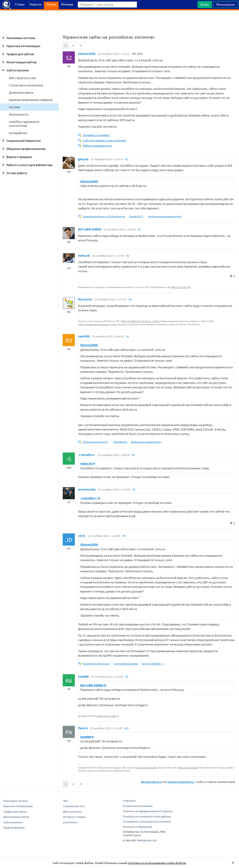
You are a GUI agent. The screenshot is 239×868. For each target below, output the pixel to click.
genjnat (83, 159)
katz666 (83, 676)
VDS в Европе (120, 442)
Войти (205, 4)
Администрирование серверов (31, 100)
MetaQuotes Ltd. (147, 840)
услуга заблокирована (126, 664)
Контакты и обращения (137, 827)
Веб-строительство (23, 78)
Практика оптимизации (21, 46)
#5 (128, 336)
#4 (130, 299)
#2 (139, 229)
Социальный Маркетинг (21, 141)
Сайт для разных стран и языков (104, 140)
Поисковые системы (18, 38)
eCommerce (70, 822)
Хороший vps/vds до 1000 (96, 442)
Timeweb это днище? (96, 135)
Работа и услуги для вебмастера (27, 165)
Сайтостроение (15, 70)
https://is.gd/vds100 (188, 768)
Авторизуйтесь (151, 782)
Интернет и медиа (74, 817)
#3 (128, 256)
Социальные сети (74, 806)
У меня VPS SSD (137, 216)
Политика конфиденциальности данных (148, 811)
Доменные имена (21, 92)
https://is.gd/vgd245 (146, 768)
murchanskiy (87, 489)
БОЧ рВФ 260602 (90, 229)
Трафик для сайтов (17, 54)
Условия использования (138, 806)
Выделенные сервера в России (147, 442)
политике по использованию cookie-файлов (157, 863)
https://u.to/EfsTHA (181, 287)
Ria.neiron (85, 299)
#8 (124, 536)
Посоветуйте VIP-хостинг (96, 664)
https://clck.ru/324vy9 (108, 716)
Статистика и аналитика (26, 85)
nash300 (84, 336)
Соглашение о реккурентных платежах (147, 821)
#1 (127, 159)
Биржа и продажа (16, 157)
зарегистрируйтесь (181, 782)
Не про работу (14, 173)
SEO (65, 801)
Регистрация (225, 4)
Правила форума (14, 828)
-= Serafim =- (87, 455)
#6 (133, 455)
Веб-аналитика (72, 812)
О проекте (129, 801)
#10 (126, 728)
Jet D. (82, 536)
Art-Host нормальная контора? (165, 216)
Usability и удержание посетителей (24, 124)
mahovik (84, 255)
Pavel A (83, 728)
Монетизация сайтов (19, 62)
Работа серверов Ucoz (97, 146)
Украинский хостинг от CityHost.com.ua (104, 216)
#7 (134, 490)
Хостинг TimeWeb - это (153, 664)
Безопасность (19, 114)
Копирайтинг (18, 133)
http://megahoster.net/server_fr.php (98, 324)
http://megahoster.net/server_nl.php (140, 321)
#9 (127, 677)
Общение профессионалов (23, 149)
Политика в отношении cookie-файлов (147, 816)
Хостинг (15, 107)
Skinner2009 (87, 54)
